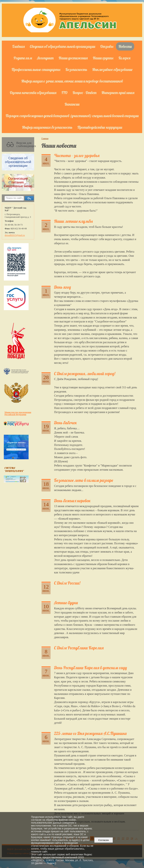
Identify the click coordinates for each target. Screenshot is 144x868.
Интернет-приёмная (118, 93)
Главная (19, 46)
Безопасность (76, 70)
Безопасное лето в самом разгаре (84, 480)
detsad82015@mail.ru (15, 235)
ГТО (64, 93)
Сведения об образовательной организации (63, 46)
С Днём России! (67, 583)
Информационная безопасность (47, 127)
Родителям (23, 58)
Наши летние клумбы (73, 221)
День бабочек (65, 423)
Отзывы (107, 46)
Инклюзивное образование (112, 70)
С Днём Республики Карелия (79, 648)
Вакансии (72, 104)
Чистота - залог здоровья (77, 156)
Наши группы (103, 58)
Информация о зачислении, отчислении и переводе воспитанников (72, 81)
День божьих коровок (72, 501)
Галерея (124, 58)
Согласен (104, 840)
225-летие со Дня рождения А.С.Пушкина (90, 733)
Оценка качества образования (33, 93)
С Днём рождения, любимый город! (85, 374)
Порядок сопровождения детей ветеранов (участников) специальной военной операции (72, 116)
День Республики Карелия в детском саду (91, 668)
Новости (125, 46)
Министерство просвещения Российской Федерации (18, 413)
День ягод (63, 287)
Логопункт (45, 58)
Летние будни (66, 603)
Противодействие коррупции (100, 127)
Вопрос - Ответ (84, 93)
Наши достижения (73, 58)
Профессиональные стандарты (36, 70)
